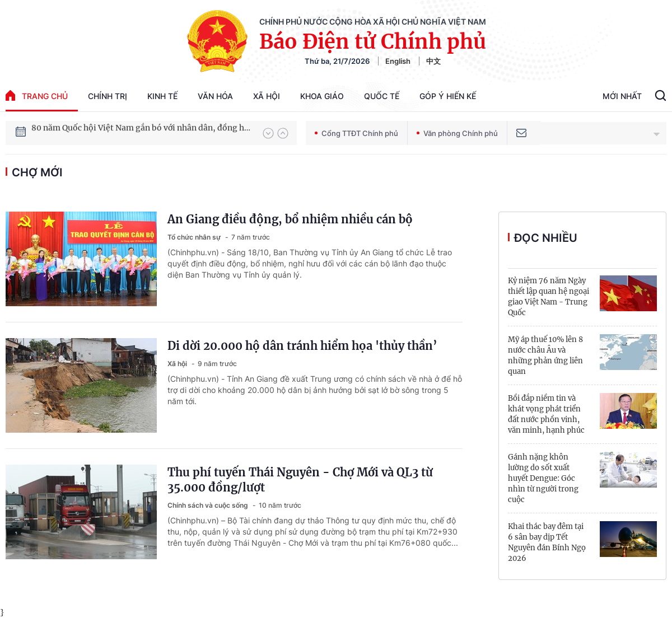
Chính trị (108, 96)
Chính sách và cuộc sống (209, 505)
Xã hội (267, 96)
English (398, 61)
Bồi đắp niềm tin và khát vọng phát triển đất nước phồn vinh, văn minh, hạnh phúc (546, 414)
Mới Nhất (622, 96)
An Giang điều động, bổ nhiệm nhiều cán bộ (290, 219)
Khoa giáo (322, 96)
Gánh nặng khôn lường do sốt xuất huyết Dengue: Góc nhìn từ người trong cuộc (543, 478)
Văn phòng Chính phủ (457, 133)
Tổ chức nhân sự (195, 237)
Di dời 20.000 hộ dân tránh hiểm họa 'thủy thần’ (302, 346)
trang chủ (37, 95)
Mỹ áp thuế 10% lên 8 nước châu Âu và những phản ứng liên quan (545, 355)
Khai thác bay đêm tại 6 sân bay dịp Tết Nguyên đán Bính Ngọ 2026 (547, 542)
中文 (433, 61)
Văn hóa (215, 96)
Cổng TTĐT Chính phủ (356, 133)
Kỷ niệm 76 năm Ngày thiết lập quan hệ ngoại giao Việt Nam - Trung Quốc (549, 297)
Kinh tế (162, 96)
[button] (268, 133)
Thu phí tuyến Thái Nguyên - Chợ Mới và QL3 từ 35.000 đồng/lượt (300, 480)
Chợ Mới (37, 172)
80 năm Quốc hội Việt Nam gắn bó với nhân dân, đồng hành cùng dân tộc (142, 133)
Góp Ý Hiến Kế (448, 96)
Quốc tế (382, 96)
